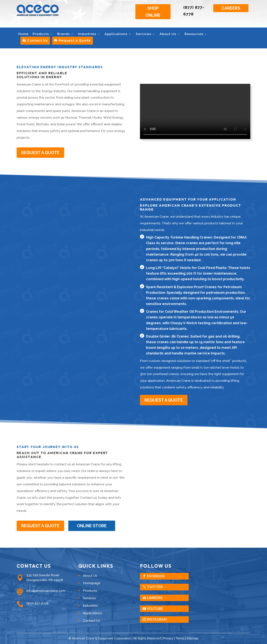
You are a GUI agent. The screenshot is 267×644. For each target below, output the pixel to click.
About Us (170, 34)
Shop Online (153, 12)
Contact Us (35, 41)
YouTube (155, 609)
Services (146, 34)
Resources (196, 34)
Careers (231, 8)
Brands (66, 34)
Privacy (168, 638)
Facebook (156, 576)
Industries (89, 34)
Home (23, 34)
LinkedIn (155, 598)
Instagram (157, 620)
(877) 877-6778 (37, 603)
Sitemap (193, 638)
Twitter (155, 587)
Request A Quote (40, 153)
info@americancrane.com (46, 591)
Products (43, 34)
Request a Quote (72, 41)
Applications (118, 34)
